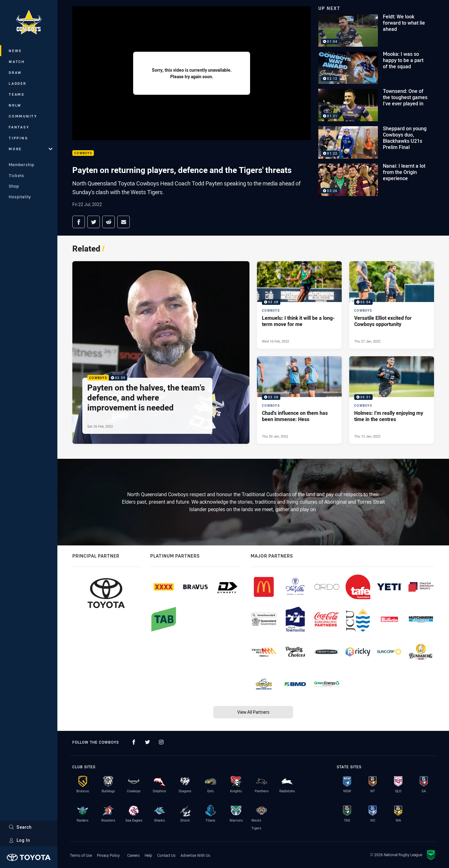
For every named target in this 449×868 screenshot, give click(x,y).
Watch (17, 62)
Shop (14, 186)
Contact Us (166, 855)
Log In (19, 840)
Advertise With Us (195, 855)
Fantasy (19, 127)
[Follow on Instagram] (161, 742)
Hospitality (20, 197)
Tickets (17, 175)
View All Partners (253, 712)
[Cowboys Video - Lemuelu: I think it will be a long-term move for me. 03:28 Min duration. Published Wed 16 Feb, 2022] (299, 305)
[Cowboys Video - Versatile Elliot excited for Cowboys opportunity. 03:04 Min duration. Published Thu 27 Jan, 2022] (392, 305)
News (15, 51)
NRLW (15, 105)
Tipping (18, 138)
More (31, 149)
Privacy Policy (108, 855)
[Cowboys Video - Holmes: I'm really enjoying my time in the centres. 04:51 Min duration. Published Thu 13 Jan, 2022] (392, 400)
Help (148, 855)
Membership (22, 165)
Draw (15, 72)
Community (23, 116)
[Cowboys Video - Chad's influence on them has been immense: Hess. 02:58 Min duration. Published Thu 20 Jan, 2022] (299, 400)
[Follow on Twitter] (147, 742)
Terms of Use (81, 855)
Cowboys (83, 153)
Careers (133, 855)
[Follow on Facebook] (134, 742)
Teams (17, 94)
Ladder (18, 83)
